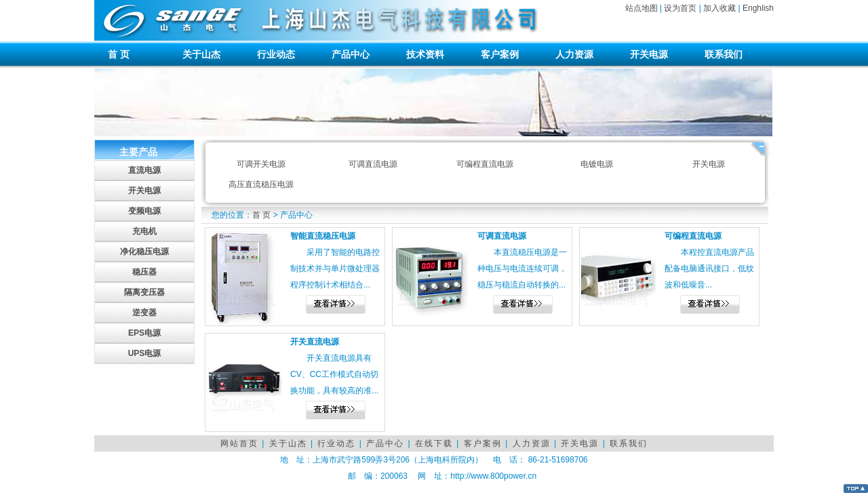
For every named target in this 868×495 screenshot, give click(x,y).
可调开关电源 (261, 164)
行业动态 (276, 54)
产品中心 (351, 54)
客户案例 (500, 54)
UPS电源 (145, 353)
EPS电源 (144, 333)
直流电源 (144, 170)
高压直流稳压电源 (261, 184)
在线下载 (434, 443)
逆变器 (144, 313)
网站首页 (239, 443)
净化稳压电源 (144, 252)
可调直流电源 (373, 164)
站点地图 (642, 8)
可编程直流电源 (485, 164)
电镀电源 (597, 164)
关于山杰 (201, 54)
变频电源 (144, 211)
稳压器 (144, 272)
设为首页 (680, 8)
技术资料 (425, 54)
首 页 (119, 54)
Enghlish (758, 8)
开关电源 (649, 54)
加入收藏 (719, 8)
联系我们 (724, 54)
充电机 (144, 231)
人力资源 (574, 54)
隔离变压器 (144, 292)
